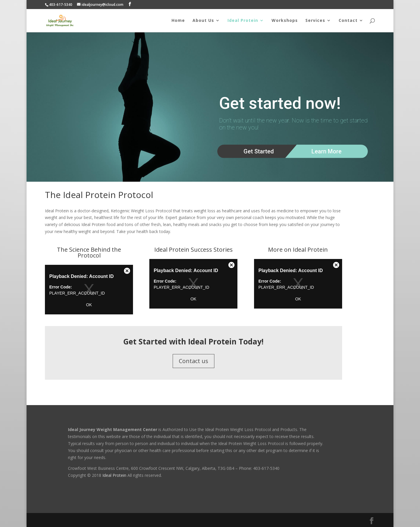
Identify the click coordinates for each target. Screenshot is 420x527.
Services (315, 21)
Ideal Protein (243, 21)
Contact (348, 21)
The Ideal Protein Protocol (99, 195)
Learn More (327, 151)
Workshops (285, 21)
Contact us (194, 361)
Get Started (259, 151)
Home (178, 21)
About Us (203, 21)
